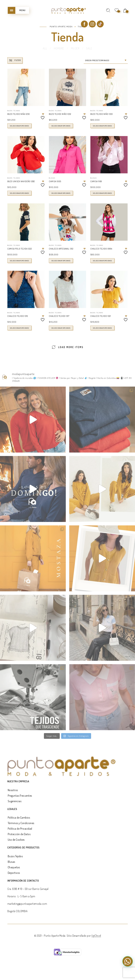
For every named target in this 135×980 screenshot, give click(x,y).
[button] (128, 961)
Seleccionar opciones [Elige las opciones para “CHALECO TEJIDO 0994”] (102, 261)
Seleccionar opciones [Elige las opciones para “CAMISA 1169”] (102, 193)
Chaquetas (14, 867)
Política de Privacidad (20, 829)
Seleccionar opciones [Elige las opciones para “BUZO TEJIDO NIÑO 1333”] (102, 126)
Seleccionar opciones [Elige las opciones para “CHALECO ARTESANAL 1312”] (61, 261)
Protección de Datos (19, 834)
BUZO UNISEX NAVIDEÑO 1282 (21, 181)
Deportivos (14, 873)
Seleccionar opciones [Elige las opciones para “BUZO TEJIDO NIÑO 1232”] (61, 126)
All (45, 48)
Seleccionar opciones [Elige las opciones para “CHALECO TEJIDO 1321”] (102, 328)
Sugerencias (15, 801)
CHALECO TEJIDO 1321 (101, 316)
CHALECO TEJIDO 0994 (101, 249)
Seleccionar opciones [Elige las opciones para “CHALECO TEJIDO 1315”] (19, 328)
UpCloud (96, 936)
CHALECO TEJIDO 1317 (59, 316)
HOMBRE (59, 48)
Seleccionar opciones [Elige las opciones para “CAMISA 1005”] (61, 193)
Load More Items (68, 347)
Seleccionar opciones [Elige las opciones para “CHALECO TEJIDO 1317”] (61, 328)
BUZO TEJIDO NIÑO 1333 (102, 114)
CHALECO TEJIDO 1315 (18, 316)
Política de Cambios (19, 818)
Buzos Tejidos (14, 111)
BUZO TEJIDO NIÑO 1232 (60, 114)
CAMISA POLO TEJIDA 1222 (20, 249)
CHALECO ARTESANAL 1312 (61, 249)
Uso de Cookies (16, 840)
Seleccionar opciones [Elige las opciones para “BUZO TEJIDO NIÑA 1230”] (19, 126)
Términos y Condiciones (21, 823)
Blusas (52, 178)
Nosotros (13, 790)
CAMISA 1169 (96, 181)
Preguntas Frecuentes (20, 796)
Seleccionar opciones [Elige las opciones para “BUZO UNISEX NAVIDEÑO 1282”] (19, 193)
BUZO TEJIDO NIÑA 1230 (19, 114)
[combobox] (106, 61)
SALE (89, 48)
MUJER (75, 48)
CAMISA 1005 (55, 181)
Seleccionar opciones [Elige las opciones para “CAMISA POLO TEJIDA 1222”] (19, 261)
